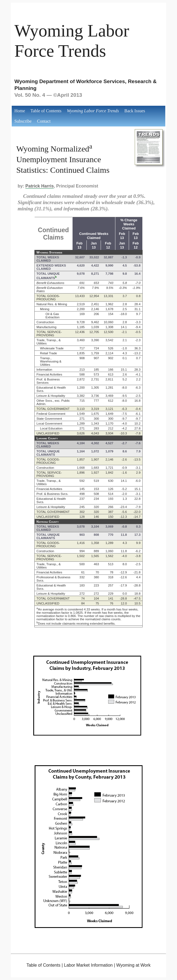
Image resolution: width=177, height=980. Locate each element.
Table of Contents (46, 111)
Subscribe (23, 121)
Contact (44, 121)
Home (20, 111)
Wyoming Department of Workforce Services (70, 81)
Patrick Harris (40, 186)
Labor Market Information (88, 965)
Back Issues (135, 111)
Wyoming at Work (133, 965)
